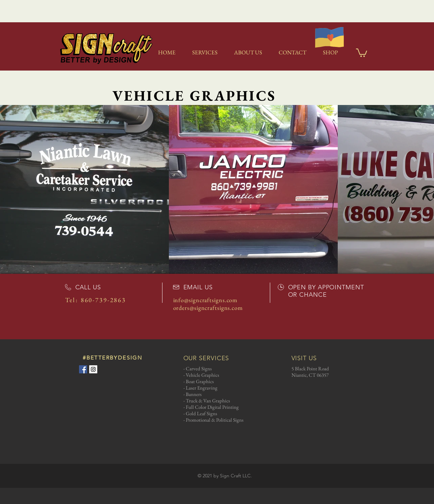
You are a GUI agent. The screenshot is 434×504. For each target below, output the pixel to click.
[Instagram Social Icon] (93, 369)
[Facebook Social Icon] (83, 369)
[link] (362, 52)
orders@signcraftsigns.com (208, 308)
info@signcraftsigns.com (206, 300)
